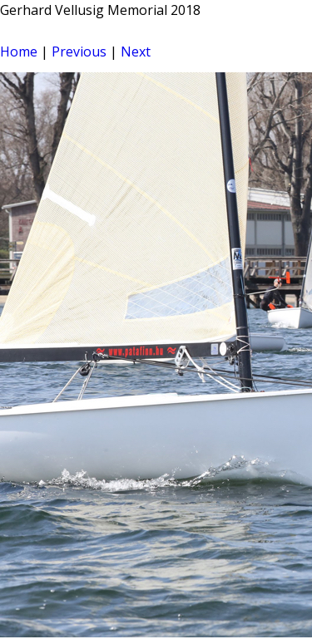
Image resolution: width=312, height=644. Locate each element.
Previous (79, 52)
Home (19, 52)
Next (136, 52)
